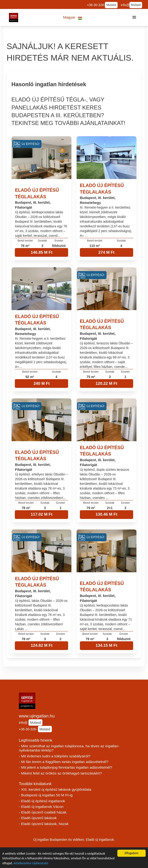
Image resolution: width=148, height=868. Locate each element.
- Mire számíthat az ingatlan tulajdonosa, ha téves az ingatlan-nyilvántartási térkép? (69, 748)
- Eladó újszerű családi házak (43, 812)
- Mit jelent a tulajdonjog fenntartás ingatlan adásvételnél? (66, 767)
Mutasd (111, 5)
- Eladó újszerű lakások (38, 818)
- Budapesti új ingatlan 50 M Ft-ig (46, 795)
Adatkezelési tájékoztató (31, 864)
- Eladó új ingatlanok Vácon (41, 807)
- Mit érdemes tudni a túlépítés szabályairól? (55, 756)
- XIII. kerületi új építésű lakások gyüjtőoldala (55, 789)
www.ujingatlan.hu (37, 716)
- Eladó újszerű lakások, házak (44, 824)
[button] (73, 18)
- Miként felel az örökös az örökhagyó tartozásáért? (60, 773)
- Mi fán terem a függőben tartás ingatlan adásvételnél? (64, 762)
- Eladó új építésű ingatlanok (42, 801)
